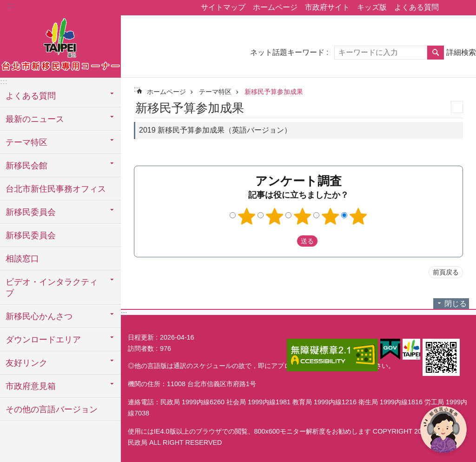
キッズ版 (372, 7)
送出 (288, 241)
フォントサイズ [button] (463, 8)
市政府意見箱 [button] (31, 386)
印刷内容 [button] (457, 107)
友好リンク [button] (26, 363)
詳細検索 (461, 52)
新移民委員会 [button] (31, 212)
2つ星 (275, 216)
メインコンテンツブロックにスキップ (5, 5)
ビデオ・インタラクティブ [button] (52, 288)
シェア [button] (450, 8)
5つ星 (358, 216)
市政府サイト (327, 7)
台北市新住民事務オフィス (56, 189)
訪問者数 (141, 348)
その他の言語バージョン (52, 409)
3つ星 (303, 216)
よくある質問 (416, 7)
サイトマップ (223, 7)
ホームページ (275, 7)
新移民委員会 (31, 235)
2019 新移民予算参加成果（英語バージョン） (215, 130)
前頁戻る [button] (446, 272)
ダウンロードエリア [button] (43, 340)
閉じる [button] (456, 304)
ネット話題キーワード (287, 52)
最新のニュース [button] (35, 119)
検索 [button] (436, 53)
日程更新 (141, 337)
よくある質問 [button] (31, 96)
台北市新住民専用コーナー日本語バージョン (60, 45)
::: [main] (137, 89)
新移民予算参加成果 (274, 92)
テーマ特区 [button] (26, 142)
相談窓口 (22, 259)
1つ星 (247, 216)
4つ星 (331, 216)
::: (10, 5)
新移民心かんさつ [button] (39, 316)
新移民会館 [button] (26, 166)
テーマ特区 (215, 92)
